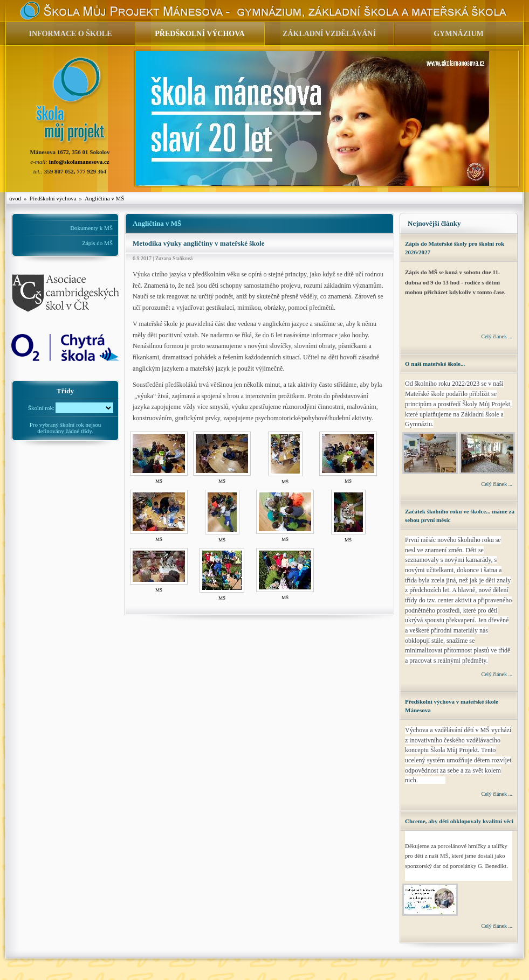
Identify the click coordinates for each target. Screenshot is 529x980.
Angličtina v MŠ (104, 198)
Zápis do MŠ (97, 243)
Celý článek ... (497, 336)
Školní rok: (41, 408)
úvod (15, 198)
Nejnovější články (434, 223)
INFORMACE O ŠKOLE (70, 34)
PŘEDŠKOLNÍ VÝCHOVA (200, 34)
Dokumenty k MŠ (91, 228)
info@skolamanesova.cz (79, 162)
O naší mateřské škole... (435, 364)
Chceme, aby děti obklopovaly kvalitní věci (459, 821)
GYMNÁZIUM (459, 34)
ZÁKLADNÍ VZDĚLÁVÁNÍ (329, 34)
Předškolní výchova (53, 198)
